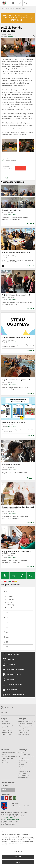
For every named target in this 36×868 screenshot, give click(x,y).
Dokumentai (9, 664)
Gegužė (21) (10, 597)
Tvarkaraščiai (7, 707)
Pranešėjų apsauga (24, 767)
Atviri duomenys (23, 778)
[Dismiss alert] (32, 18)
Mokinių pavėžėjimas (24, 728)
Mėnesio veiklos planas (13, 669)
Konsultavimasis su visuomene (24, 760)
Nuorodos (22, 753)
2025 (8, 613)
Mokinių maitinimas (24, 730)
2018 (8, 647)
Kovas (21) (10, 602)
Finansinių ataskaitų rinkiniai (10, 757)
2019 (8, 642)
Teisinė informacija (24, 775)
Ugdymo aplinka (6, 724)
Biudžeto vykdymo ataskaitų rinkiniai (9, 753)
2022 (8, 627)
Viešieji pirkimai (6, 763)
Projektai (8, 659)
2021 (8, 632)
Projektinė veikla (21, 8)
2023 (8, 623)
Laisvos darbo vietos (12, 685)
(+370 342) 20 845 (8, 818)
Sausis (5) (10, 608)
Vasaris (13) (10, 605)
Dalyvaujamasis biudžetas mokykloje (14, 422)
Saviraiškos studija (12, 675)
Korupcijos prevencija (25, 771)
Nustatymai (18, 852)
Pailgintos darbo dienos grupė (27, 722)
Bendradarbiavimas (7, 732)
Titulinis (3, 8)
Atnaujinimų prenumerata (14, 695)
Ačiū (19, 168)
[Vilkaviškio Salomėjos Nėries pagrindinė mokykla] (4, 3)
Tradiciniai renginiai (7, 730)
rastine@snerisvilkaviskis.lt (11, 819)
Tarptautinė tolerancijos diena (12, 210)
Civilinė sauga (23, 773)
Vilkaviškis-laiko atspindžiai (11, 465)
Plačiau (29, 223)
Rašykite (5, 790)
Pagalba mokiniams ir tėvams (27, 726)
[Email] (15, 798)
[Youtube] (7, 798)
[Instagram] (11, 798)
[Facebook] (2, 798)
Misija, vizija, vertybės (8, 726)
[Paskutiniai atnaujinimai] (19, 3)
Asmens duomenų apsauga (26, 757)
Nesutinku (18, 857)
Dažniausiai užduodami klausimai (25, 764)
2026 (8, 591)
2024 (8, 618)
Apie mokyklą (5, 722)
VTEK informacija (24, 769)
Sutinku (18, 862)
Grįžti (6, 178)
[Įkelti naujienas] (12, 3)
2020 (8, 637)
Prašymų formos (11, 654)
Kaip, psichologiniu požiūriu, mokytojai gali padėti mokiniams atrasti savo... (18, 508)
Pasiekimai (8, 680)
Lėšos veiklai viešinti (7, 759)
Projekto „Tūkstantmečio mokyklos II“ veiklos (17, 253)
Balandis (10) (11, 599)
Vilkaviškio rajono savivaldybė (21, 806)
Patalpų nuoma (23, 732)
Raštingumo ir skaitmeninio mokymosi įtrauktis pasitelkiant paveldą (17, 552)
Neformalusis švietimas (25, 724)
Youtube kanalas (11, 690)
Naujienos (11, 8)
